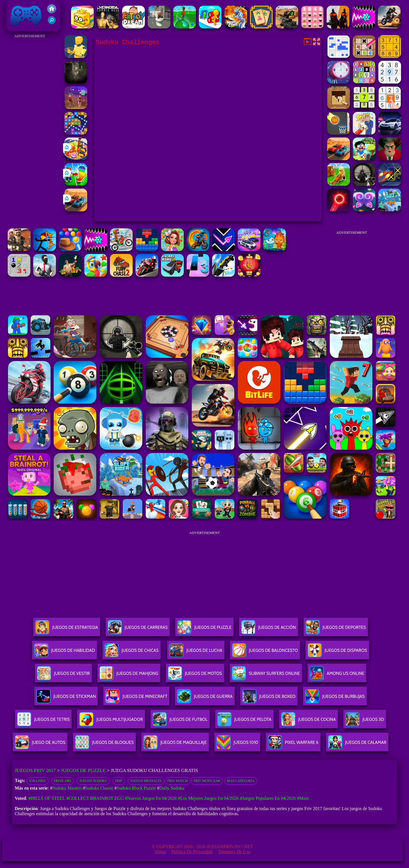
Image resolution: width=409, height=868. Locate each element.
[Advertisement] (30, 125)
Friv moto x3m (207, 781)
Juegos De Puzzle (204, 630)
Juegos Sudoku (93, 781)
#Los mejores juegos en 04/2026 (208, 798)
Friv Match (178, 781)
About (160, 852)
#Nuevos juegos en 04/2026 (151, 798)
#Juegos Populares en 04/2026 (268, 798)
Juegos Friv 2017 (26, 16)
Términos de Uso (234, 852)
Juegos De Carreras (138, 630)
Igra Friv (38, 781)
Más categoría (241, 781)
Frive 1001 (63, 781)
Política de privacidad (192, 852)
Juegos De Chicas (132, 653)
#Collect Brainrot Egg (95, 798)
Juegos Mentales (146, 781)
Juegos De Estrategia (67, 630)
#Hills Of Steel (47, 798)
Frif (119, 781)
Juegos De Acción (268, 630)
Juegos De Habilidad (64, 653)
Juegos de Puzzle (83, 770)
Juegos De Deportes (336, 630)
